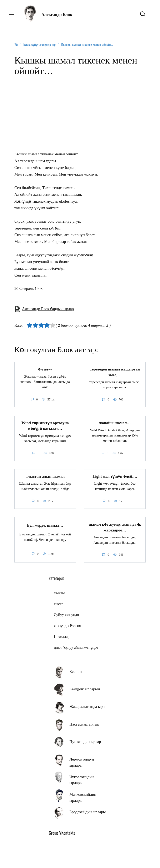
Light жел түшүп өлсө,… (115, 475)
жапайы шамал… (115, 422)
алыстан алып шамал (45, 475)
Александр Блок (57, 15)
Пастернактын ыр (84, 723)
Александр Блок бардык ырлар (48, 309)
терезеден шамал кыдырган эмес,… (115, 372)
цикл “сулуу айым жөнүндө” (77, 646)
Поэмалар (62, 635)
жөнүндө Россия (67, 624)
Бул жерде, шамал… (45, 524)
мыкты (59, 592)
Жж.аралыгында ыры (87, 705)
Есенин (76, 670)
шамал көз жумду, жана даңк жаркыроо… (115, 526)
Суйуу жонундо (66, 613)
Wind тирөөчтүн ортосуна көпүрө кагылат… (45, 425)
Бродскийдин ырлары (87, 810)
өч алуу (45, 369)
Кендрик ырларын (85, 688)
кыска (58, 602)
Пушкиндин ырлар (85, 740)
